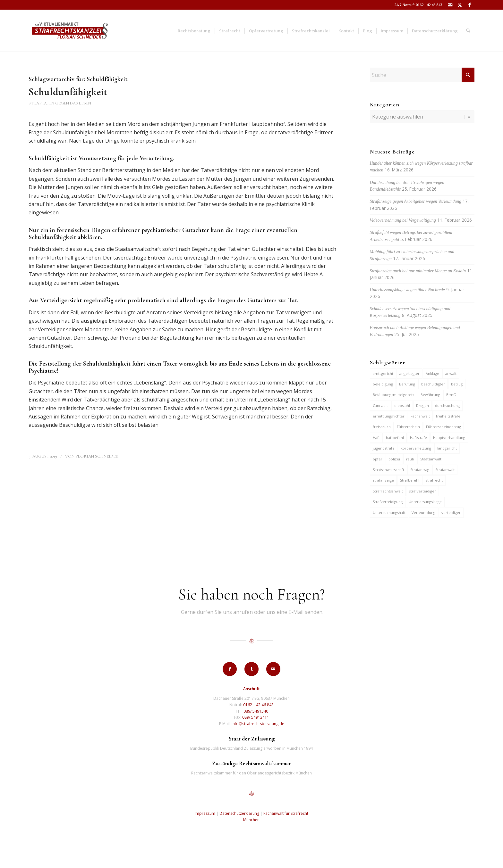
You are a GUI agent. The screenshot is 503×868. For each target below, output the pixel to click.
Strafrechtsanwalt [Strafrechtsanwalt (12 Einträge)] (388, 491)
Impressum (205, 813)
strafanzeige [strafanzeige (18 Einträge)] (383, 480)
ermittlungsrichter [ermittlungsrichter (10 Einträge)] (389, 416)
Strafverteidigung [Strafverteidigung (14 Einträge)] (388, 502)
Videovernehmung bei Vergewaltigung (403, 220)
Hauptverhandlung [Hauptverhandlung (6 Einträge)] (449, 438)
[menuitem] (194, 31)
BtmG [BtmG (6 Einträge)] (451, 395)
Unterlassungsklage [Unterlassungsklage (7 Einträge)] (425, 502)
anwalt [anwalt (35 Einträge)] (451, 373)
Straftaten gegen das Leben (60, 103)
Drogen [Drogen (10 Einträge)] (422, 405)
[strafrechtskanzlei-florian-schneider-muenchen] (70, 31)
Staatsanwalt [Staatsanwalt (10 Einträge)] (431, 459)
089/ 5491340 (256, 711)
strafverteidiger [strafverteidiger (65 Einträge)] (422, 491)
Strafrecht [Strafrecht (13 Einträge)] (434, 480)
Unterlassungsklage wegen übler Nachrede (407, 290)
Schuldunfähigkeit (68, 92)
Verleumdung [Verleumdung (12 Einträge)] (423, 513)
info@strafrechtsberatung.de (258, 724)
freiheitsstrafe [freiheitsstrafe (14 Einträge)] (448, 416)
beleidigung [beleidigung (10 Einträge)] (383, 384)
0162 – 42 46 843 (258, 705)
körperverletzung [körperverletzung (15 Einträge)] (416, 448)
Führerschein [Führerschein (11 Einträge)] (408, 427)
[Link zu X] (460, 5)
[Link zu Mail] (450, 5)
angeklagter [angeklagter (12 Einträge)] (409, 373)
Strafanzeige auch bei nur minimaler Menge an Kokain (418, 271)
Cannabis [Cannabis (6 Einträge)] (380, 405)
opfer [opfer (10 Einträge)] (378, 459)
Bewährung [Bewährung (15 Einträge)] (430, 395)
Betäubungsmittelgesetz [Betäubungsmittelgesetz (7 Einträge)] (394, 395)
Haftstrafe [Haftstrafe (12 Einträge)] (418, 438)
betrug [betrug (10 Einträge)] (457, 384)
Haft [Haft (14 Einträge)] (376, 438)
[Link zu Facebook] (470, 5)
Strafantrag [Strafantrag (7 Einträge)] (420, 470)
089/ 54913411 (256, 717)
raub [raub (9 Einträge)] (410, 459)
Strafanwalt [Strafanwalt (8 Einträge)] (445, 470)
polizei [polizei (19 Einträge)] (394, 459)
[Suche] (468, 31)
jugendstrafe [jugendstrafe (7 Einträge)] (384, 448)
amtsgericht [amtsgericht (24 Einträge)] (383, 373)
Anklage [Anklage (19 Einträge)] (432, 373)
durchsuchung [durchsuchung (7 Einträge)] (447, 405)
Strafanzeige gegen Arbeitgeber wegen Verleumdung (416, 201)
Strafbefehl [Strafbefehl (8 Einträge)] (410, 480)
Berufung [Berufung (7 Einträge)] (407, 384)
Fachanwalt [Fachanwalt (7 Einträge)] (420, 416)
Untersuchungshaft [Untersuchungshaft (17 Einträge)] (389, 513)
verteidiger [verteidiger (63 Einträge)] (451, 513)
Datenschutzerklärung (239, 813)
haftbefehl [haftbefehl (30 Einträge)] (395, 438)
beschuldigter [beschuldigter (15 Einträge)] (433, 384)
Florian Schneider (97, 456)
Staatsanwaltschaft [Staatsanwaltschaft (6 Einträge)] (388, 470)
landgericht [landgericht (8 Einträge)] (447, 448)
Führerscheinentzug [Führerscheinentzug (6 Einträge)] (443, 427)
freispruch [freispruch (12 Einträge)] (382, 427)
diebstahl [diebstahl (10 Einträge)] (402, 405)
